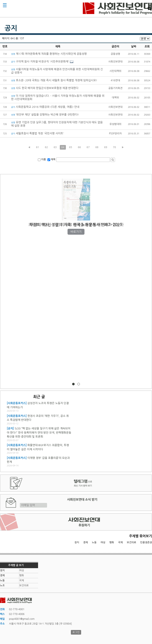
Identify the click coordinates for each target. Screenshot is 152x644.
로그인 (76, 632)
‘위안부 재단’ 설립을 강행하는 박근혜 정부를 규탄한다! (45, 115)
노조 (2, 585)
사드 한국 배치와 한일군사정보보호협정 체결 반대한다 (45, 88)
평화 (112, 542)
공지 (11, 28)
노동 (94, 542)
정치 (77, 542)
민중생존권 (146, 542)
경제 (86, 542)
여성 (103, 542)
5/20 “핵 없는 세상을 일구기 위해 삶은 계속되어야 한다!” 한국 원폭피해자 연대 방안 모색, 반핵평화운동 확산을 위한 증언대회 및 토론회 (39, 433)
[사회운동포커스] (17, 403)
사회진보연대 (117, 9)
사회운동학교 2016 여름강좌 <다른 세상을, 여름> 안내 (45, 107)
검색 (149, 9)
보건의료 (131, 542)
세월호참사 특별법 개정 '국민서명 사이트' (38, 133)
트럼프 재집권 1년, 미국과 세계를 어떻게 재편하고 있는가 (76, 225)
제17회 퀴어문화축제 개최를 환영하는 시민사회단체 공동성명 (49, 54)
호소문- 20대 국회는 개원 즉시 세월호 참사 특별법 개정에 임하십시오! (54, 80)
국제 (121, 542)
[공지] (10, 428)
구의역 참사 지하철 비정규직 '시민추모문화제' (40, 62)
